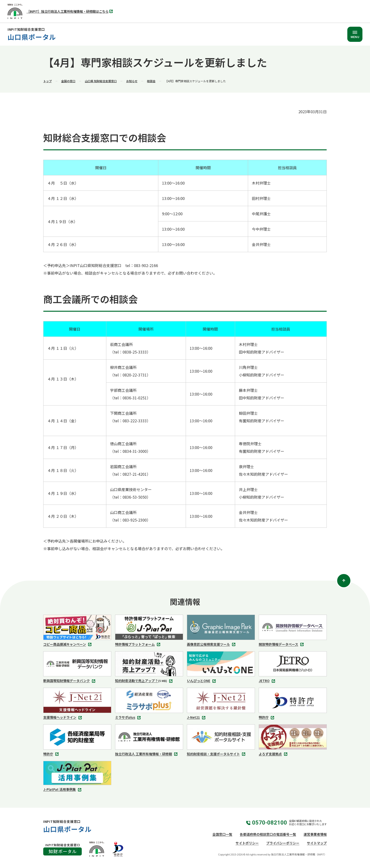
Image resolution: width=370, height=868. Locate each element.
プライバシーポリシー (283, 843)
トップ (47, 81)
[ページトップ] (344, 581)
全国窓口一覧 (222, 834)
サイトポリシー (247, 843)
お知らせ (132, 81)
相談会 (151, 81)
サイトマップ (317, 843)
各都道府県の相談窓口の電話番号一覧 (268, 834)
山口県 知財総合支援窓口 (101, 81)
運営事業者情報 (315, 834)
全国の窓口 (68, 81)
